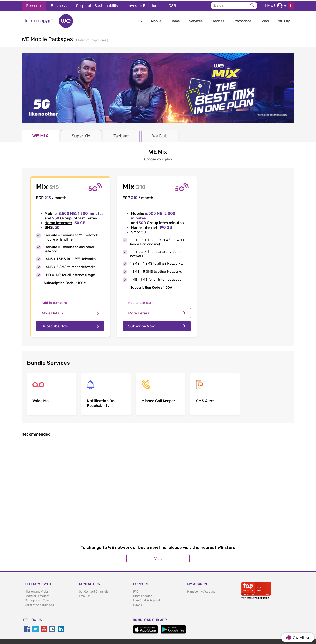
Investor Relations (143, 5)
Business (59, 5)
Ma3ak (138, 581)
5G (140, 20)
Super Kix (81, 135)
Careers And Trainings (39, 581)
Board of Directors (37, 573)
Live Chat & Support (147, 577)
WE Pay (284, 20)
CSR (172, 5)
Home (175, 20)
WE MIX (40, 135)
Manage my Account (201, 568)
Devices (218, 20)
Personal (34, 5)
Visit (158, 535)
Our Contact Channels (94, 568)
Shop (265, 20)
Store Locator (142, 573)
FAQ (136, 568)
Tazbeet (121, 135)
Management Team (38, 577)
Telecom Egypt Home (92, 40)
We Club (160, 135)
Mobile (156, 20)
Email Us (85, 573)
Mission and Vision (37, 568)
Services (196, 20)
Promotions (242, 20)
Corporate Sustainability (97, 5)
